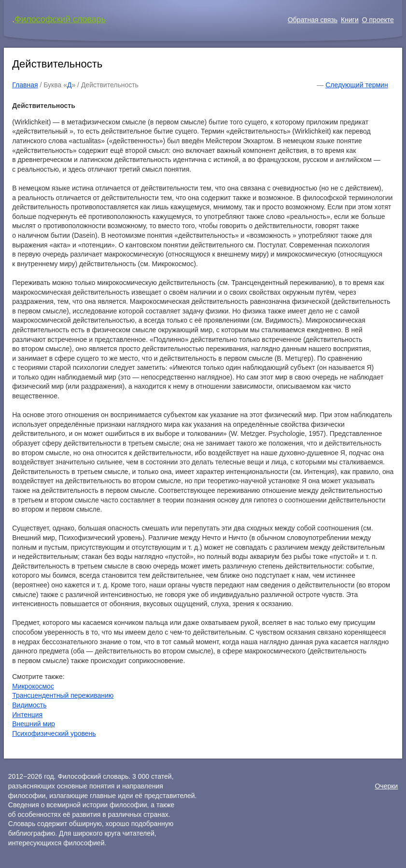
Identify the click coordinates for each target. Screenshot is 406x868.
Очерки (386, 786)
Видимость (29, 705)
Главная (25, 85)
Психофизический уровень (54, 733)
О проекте (378, 20)
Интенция (27, 715)
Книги (350, 20)
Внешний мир (34, 724)
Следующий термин (357, 85)
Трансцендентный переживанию (63, 695)
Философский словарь (60, 19)
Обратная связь (313, 20)
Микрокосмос (33, 686)
